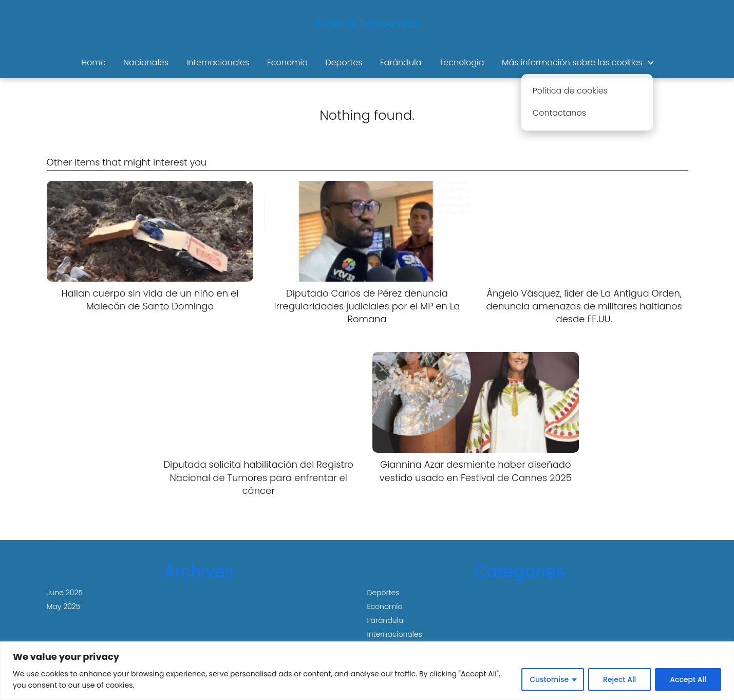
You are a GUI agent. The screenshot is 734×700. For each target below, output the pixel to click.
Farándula (401, 62)
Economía (287, 62)
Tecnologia (462, 62)
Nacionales (146, 62)
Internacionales (218, 62)
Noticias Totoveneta (367, 24)
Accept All (688, 679)
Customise (549, 679)
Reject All (619, 679)
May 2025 (64, 606)
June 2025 (65, 593)
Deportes (344, 62)
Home (93, 62)
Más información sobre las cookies (572, 62)
